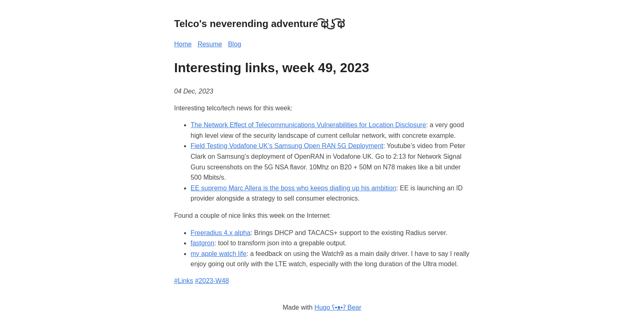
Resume (210, 44)
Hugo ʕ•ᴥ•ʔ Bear (338, 307)
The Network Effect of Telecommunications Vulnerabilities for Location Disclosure (308, 125)
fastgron (202, 243)
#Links (184, 281)
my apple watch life (218, 254)
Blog (235, 44)
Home (183, 44)
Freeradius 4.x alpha (221, 233)
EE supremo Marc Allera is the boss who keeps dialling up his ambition (293, 188)
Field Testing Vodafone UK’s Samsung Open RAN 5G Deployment (287, 146)
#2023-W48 (212, 281)
